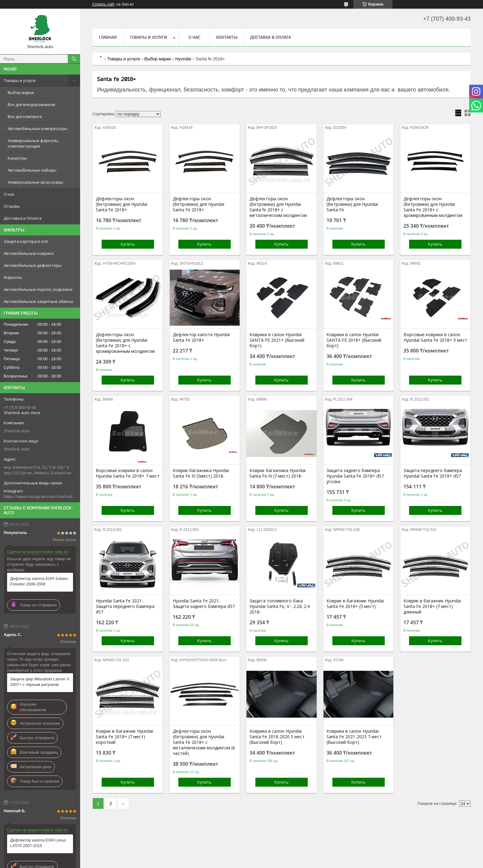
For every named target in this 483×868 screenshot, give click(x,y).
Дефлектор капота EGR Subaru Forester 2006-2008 (39, 581)
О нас (9, 194)
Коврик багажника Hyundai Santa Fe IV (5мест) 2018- (201, 473)
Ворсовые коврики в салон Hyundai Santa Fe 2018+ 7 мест (128, 473)
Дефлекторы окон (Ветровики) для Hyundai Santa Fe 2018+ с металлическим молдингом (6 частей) (204, 742)
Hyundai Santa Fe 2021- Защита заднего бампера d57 (204, 604)
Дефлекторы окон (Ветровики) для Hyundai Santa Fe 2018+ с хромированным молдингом (433, 207)
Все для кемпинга (25, 116)
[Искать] (74, 59)
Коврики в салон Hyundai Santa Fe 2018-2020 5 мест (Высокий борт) (277, 737)
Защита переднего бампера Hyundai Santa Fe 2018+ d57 (433, 473)
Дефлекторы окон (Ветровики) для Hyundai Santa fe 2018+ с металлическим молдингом (278, 207)
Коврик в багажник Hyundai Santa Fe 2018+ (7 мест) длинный (432, 606)
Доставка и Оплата (23, 218)
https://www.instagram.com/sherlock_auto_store (40, 496)
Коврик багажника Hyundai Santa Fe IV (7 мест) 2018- (278, 473)
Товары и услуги (20, 80)
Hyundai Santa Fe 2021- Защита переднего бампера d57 (125, 606)
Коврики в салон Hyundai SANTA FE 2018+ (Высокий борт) (354, 340)
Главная (108, 37)
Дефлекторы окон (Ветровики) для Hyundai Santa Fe (352, 204)
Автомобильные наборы (32, 170)
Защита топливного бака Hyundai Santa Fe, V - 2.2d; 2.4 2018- (280, 606)
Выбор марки (21, 92)
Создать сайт (103, 4)
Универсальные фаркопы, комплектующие (33, 143)
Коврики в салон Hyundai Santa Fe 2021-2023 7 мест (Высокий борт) (354, 737)
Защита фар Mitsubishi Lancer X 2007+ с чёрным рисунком (40, 682)
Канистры (17, 158)
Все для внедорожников (31, 104)
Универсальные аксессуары (35, 182)
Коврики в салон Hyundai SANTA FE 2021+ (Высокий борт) (277, 340)
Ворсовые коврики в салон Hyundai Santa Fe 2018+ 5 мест (435, 337)
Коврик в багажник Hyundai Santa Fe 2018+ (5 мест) (355, 604)
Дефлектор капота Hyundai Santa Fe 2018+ (201, 337)
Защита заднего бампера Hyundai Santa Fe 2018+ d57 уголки (355, 476)
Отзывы (12, 206)
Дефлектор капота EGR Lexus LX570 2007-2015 (38, 843)
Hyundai (183, 59)
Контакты (227, 37)
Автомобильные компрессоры (38, 128)
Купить (128, 244)
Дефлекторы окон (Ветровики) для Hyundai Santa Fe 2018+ (122, 204)
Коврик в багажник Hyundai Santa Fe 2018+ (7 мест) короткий (124, 737)
